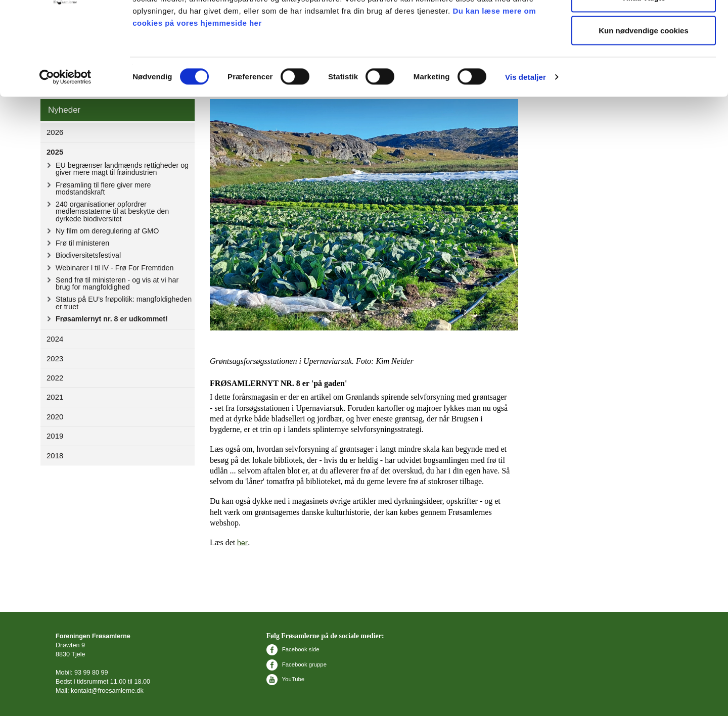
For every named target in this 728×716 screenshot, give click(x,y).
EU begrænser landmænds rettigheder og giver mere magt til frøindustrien (122, 169)
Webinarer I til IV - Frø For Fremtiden (115, 268)
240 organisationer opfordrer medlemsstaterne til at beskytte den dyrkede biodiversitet (112, 211)
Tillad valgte (644, 60)
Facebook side (293, 649)
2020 (55, 417)
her (242, 543)
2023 (55, 359)
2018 (55, 456)
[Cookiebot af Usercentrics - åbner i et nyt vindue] (65, 139)
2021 (55, 397)
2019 (55, 436)
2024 (55, 339)
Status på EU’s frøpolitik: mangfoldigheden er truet (124, 303)
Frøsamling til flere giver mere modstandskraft (103, 188)
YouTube (285, 679)
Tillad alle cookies (644, 27)
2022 (55, 378)
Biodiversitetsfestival (88, 255)
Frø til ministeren (82, 243)
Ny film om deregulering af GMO (107, 231)
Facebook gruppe (297, 664)
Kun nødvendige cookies (644, 93)
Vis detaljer (526, 139)
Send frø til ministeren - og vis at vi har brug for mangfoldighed (117, 283)
